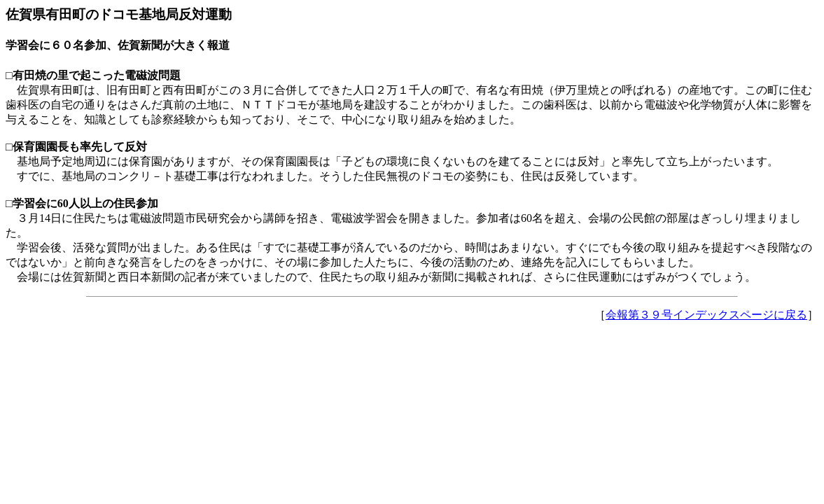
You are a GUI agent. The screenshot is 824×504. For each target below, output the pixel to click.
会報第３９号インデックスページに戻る (706, 315)
